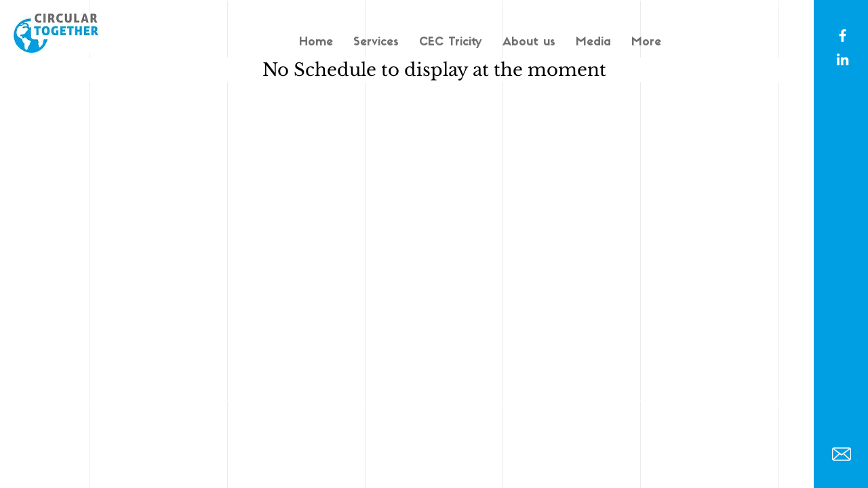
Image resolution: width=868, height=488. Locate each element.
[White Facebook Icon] (843, 36)
